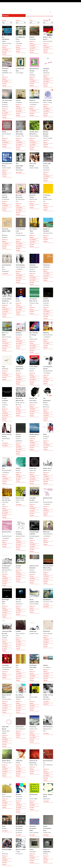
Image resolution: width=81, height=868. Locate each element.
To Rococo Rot (7, 756)
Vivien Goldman (34, 66)
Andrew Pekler (21, 529)
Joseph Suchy (34, 627)
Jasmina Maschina (34, 263)
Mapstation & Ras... (48, 723)
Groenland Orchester (21, 791)
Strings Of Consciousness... (21, 228)
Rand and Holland (7, 629)
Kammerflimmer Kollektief (34, 97)
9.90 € (19, 377)
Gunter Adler (34, 791)
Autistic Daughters (21, 432)
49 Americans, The (21, 193)
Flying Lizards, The (34, 297)
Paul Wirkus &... (7, 432)
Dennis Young (48, 96)
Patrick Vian (34, 192)
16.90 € (19, 380)
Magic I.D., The (7, 296)
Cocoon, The (21, 129)
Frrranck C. (21, 846)
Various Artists (7, 35)
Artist (4, 20)
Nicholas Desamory (7, 98)
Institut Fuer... (34, 722)
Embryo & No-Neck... (21, 495)
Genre (18, 20)
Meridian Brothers (7, 228)
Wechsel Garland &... (21, 596)
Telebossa (48, 65)
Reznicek (7, 846)
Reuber (21, 295)
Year (31, 20)
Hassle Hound (7, 330)
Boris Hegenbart (7, 263)
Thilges (21, 692)
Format (46, 20)
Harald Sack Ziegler (7, 725)
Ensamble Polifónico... (48, 161)
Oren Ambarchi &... (48, 758)
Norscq (21, 363)
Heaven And (34, 331)
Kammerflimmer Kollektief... (48, 364)
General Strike (48, 226)
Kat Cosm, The (48, 595)
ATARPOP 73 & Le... (7, 66)
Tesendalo (34, 845)
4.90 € (46, 511)
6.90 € (32, 46)
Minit (7, 596)
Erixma (48, 846)
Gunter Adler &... (34, 692)
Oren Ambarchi (21, 722)
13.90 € (46, 82)
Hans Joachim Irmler (21, 628)
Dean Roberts (48, 563)
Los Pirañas (21, 65)
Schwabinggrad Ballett (34, 530)
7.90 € (19, 109)
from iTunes (4, 53)
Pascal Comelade (21, 35)
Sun (21, 661)
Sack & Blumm (48, 627)
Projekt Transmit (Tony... (7, 397)
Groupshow (7, 192)
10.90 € (5, 206)
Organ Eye (34, 464)
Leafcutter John (7, 496)
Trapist (34, 226)
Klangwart (34, 33)
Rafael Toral (48, 464)
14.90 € (33, 48)
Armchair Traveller (48, 297)
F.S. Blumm (48, 661)
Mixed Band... (21, 161)
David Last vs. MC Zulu (21, 396)
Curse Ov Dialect (34, 363)
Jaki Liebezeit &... (7, 129)
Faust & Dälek (34, 596)
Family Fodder (34, 129)
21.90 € (5, 50)
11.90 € (19, 276)
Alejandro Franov (48, 431)
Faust (34, 662)
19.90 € (5, 81)
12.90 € (47, 79)
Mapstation (48, 692)
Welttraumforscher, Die (7, 564)
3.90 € (32, 835)
